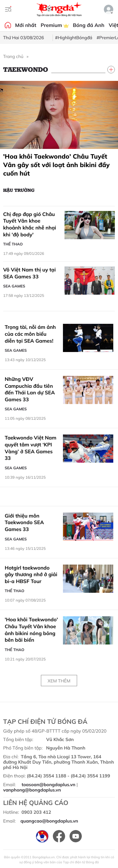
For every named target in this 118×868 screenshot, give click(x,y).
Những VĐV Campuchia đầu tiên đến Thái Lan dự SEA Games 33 (30, 389)
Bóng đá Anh (89, 25)
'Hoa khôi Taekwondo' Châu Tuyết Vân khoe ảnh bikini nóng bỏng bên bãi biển (31, 630)
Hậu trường (19, 190)
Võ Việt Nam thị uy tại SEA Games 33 (29, 273)
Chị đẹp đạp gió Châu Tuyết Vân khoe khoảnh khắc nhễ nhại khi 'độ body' (30, 224)
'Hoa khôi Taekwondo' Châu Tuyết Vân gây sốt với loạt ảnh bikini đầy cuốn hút (56, 165)
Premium (54, 25)
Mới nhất (26, 25)
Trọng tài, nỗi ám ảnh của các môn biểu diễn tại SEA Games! (30, 334)
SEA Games (14, 286)
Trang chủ (13, 56)
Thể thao (13, 244)
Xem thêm (59, 681)
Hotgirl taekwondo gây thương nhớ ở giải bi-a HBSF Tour (31, 574)
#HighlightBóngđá (74, 38)
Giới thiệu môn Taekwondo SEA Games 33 (24, 522)
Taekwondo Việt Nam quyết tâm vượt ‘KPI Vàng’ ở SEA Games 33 (31, 448)
